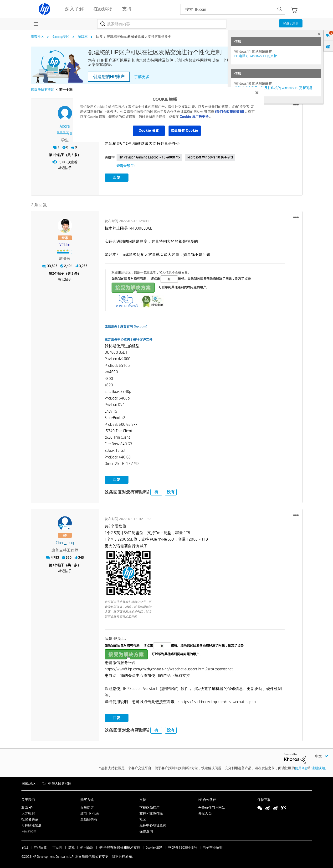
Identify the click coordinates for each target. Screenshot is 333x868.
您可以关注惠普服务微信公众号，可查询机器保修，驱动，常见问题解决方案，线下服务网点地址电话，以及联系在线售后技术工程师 (128, 608)
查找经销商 (89, 819)
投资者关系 (30, 819)
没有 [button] (171, 491)
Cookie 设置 (149, 131)
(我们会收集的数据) (229, 112)
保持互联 (264, 799)
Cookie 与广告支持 (194, 117)
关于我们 (28, 799)
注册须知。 (320, 767)
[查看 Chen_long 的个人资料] (65, 542)
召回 (25, 847)
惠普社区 (37, 37)
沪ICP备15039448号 (182, 847)
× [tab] (319, 34)
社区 (143, 819)
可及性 (57, 847)
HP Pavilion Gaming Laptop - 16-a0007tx (149, 157)
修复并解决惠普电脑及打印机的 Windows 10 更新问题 (273, 88)
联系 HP (27, 807)
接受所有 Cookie (185, 131)
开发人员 (205, 813)
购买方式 (87, 799)
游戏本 (83, 37)
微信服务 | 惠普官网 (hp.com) (126, 326)
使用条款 (302, 767)
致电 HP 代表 (90, 813)
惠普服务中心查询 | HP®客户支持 (128, 339)
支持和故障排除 (151, 813)
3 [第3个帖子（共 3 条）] (53, 565)
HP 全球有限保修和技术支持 (120, 847)
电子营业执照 (213, 847)
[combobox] (162, 24)
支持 (143, 799)
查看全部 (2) (126, 166)
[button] (296, 105)
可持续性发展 (31, 825)
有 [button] (156, 491)
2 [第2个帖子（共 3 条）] (53, 273)
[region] (168, 115)
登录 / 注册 (291, 23)
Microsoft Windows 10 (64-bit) (210, 157)
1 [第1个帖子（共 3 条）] (53, 155)
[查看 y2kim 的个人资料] (65, 244)
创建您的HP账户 (109, 77)
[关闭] (257, 93)
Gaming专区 (61, 37)
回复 (117, 177)
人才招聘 (28, 813)
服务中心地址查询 (153, 825)
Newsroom (29, 831)
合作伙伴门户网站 (212, 807)
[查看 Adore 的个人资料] (65, 126)
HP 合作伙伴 (207, 799)
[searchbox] (228, 9)
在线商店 (87, 807)
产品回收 (40, 847)
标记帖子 (65, 168)
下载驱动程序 (149, 807)
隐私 (71, 847)
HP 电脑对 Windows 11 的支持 (256, 56)
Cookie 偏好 (154, 847)
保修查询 (146, 831)
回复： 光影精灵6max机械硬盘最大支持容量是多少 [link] (134, 37)
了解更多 (142, 77)
